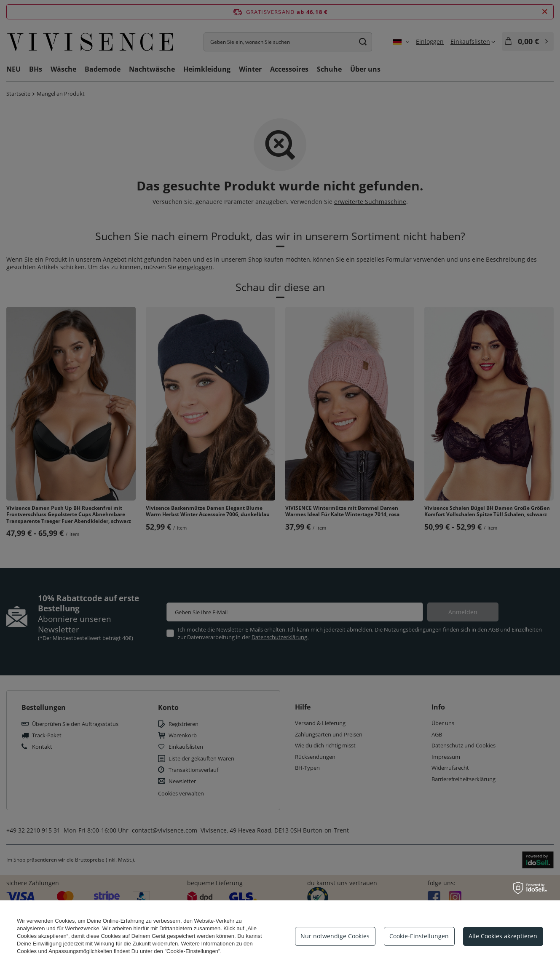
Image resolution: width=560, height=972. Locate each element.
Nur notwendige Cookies (335, 936)
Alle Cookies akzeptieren (503, 936)
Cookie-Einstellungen (419, 936)
